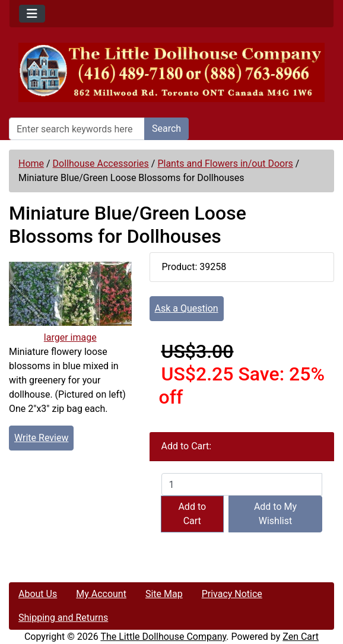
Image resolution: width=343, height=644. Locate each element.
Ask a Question (187, 308)
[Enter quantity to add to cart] (242, 484)
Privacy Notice (232, 594)
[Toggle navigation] (32, 14)
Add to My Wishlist (275, 514)
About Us (38, 594)
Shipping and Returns (63, 618)
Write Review (41, 438)
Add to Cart (192, 514)
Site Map (164, 594)
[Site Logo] (171, 72)
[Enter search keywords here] (77, 129)
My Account (101, 594)
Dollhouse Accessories (101, 164)
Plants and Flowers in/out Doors (225, 164)
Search (166, 129)
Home (31, 164)
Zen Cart (301, 637)
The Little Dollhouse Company (163, 637)
